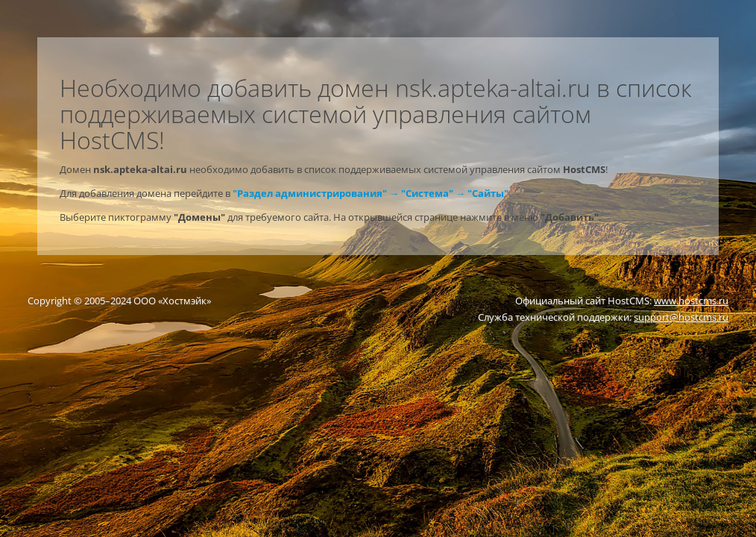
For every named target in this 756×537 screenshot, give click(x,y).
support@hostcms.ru (681, 317)
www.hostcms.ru (691, 301)
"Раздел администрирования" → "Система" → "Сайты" (371, 193)
